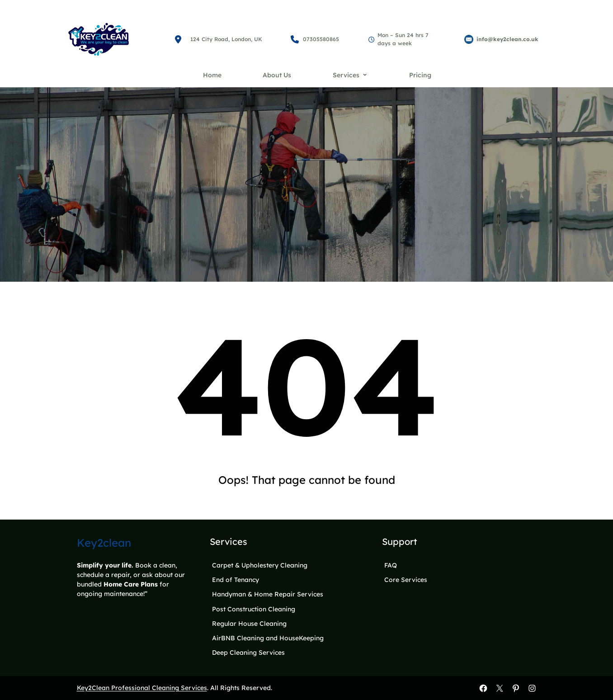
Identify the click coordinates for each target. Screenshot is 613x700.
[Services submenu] (365, 74)
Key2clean (104, 543)
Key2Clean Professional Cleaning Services (142, 688)
